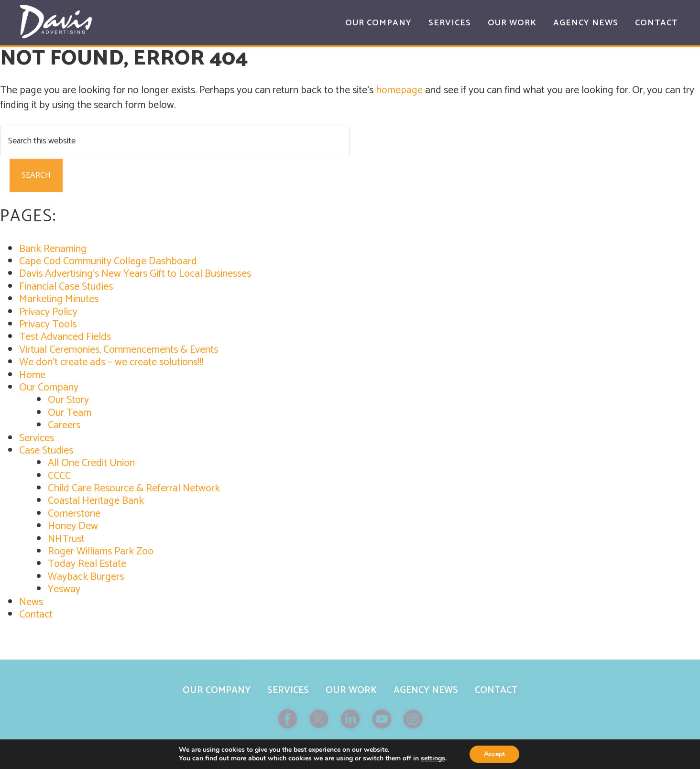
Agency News (426, 690)
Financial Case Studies (66, 287)
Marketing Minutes (59, 299)
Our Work (351, 690)
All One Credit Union (91, 463)
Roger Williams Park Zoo (101, 552)
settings (433, 758)
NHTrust (66, 539)
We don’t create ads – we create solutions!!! (111, 362)
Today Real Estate (87, 564)
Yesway (64, 589)
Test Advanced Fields (65, 337)
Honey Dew (73, 526)
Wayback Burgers (86, 577)
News (31, 602)
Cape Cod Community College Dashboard (108, 261)
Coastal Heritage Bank (96, 501)
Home (32, 375)
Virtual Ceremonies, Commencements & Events (119, 350)
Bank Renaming (53, 249)
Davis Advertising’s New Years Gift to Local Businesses (135, 274)
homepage (399, 90)
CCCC (59, 476)
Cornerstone (74, 514)
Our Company (49, 388)
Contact (36, 615)
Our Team (70, 413)
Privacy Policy (48, 312)
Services (37, 438)
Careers (64, 425)
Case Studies (46, 451)
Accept (494, 754)
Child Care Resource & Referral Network (134, 488)
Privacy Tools (48, 325)
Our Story (68, 400)
